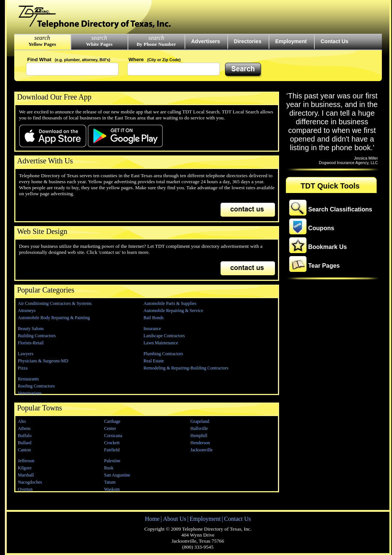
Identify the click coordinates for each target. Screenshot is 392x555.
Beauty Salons (31, 329)
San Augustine (117, 475)
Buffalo (25, 436)
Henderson (200, 443)
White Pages (99, 44)
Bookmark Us (328, 247)
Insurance (152, 329)
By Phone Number (156, 44)
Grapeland (200, 421)
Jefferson (26, 461)
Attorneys (27, 311)
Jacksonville (202, 450)
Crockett (112, 443)
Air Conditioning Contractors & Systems (55, 303)
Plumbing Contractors (164, 354)
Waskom (112, 489)
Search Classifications (340, 209)
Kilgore (25, 468)
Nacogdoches (30, 482)
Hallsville (199, 428)
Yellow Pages (42, 44)
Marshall (26, 475)
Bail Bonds (154, 318)
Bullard (25, 443)
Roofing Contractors (36, 386)
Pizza (23, 368)
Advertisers (206, 41)
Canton (25, 450)
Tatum (110, 482)
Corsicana (113, 436)
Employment (291, 41)
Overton (25, 489)
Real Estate (154, 361)
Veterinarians (30, 393)
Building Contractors (37, 336)
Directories (248, 41)
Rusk (109, 468)
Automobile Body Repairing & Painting (54, 318)
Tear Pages (324, 266)
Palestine (112, 461)
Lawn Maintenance (161, 343)
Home (152, 519)
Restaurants (29, 379)
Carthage (112, 421)
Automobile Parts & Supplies (170, 303)
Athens (24, 428)
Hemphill (199, 436)
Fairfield (112, 450)
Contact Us (335, 41)
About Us (174, 519)
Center (110, 428)
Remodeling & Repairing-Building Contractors (186, 368)
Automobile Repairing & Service (173, 311)
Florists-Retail (31, 343)
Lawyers (26, 354)
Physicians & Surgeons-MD (43, 361)
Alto (22, 421)
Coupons (321, 228)
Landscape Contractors (164, 336)
